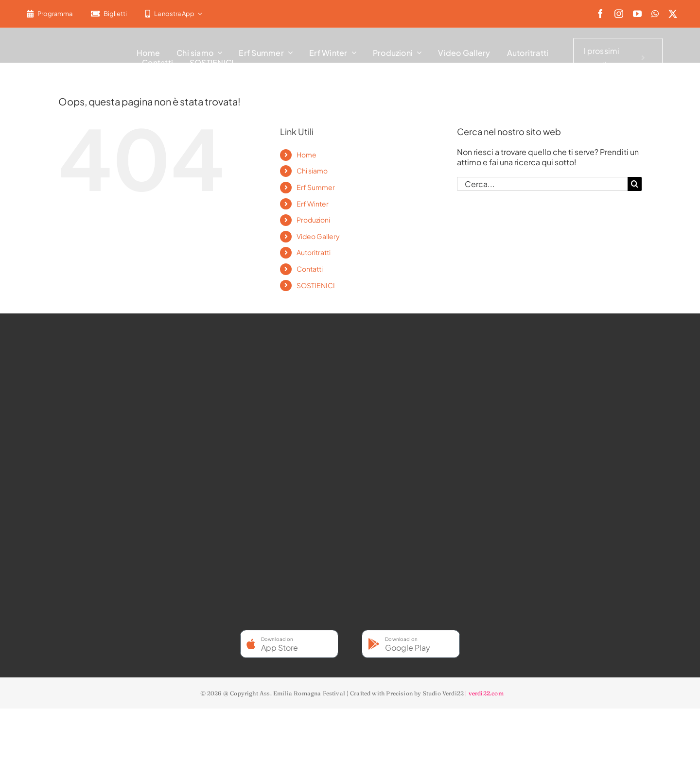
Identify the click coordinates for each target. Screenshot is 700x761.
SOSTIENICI (316, 285)
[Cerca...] (542, 184)
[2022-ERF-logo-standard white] (67, 41)
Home (306, 155)
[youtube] (637, 14)
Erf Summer (316, 187)
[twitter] (673, 14)
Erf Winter (313, 204)
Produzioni (313, 220)
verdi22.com (486, 693)
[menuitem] (217, 14)
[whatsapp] (655, 14)
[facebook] (600, 14)
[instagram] (619, 14)
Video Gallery (318, 236)
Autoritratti (314, 252)
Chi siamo (312, 171)
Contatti (310, 269)
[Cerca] (635, 184)
